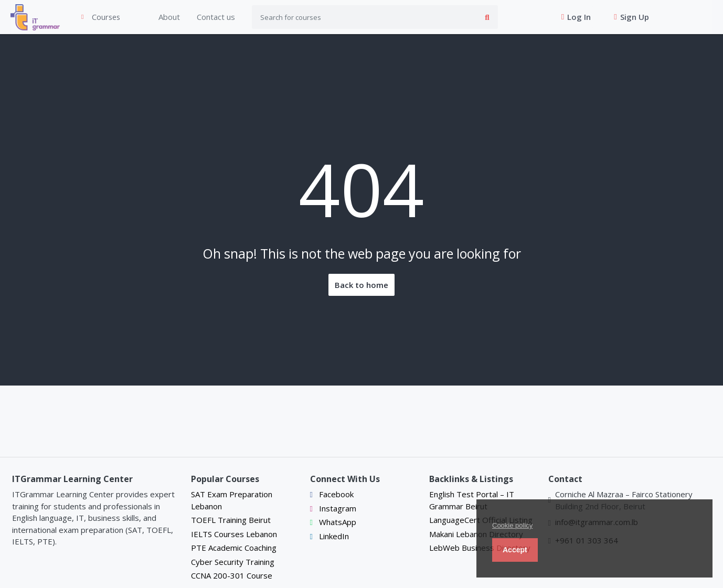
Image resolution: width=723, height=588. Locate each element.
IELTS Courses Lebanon (234, 534)
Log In (570, 17)
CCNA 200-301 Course (232, 576)
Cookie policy (512, 525)
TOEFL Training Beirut (231, 520)
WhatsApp (333, 522)
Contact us (203, 17)
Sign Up (625, 17)
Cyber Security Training (233, 562)
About (157, 17)
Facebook (332, 495)
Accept (515, 550)
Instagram (333, 508)
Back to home (361, 285)
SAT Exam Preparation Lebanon (232, 501)
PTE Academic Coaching (234, 548)
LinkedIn (329, 536)
